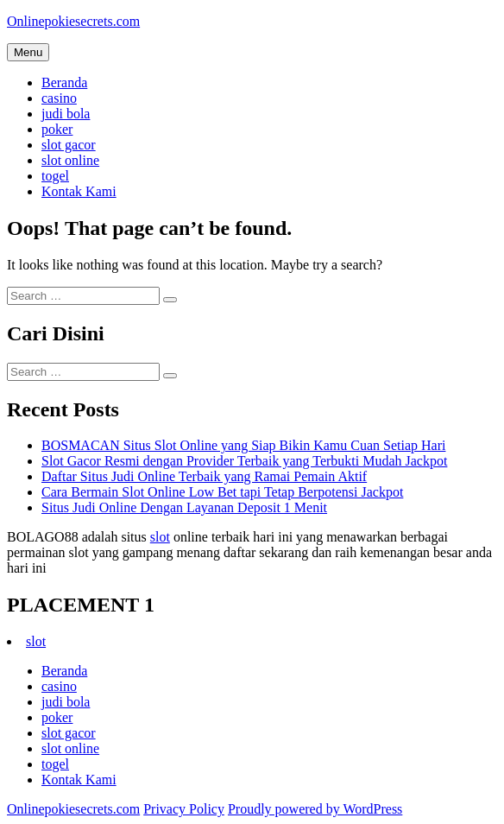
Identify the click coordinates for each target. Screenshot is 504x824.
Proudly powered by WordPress (315, 809)
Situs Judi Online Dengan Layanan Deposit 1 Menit (184, 507)
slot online (70, 160)
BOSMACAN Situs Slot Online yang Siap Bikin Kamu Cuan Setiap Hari (243, 445)
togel (55, 176)
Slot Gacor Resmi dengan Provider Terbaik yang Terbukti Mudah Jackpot (244, 461)
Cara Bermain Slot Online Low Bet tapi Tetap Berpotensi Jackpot (222, 492)
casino (59, 98)
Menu (28, 52)
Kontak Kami (79, 191)
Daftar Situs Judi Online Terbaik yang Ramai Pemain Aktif (204, 476)
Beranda (64, 82)
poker (57, 129)
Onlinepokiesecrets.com (73, 21)
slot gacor (69, 145)
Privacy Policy (184, 809)
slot (160, 537)
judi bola (66, 114)
